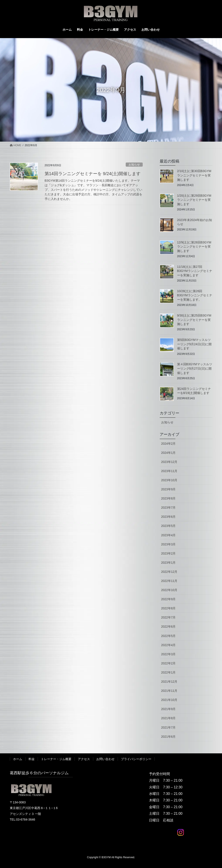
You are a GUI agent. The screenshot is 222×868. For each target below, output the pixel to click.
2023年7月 (169, 508)
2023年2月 (169, 553)
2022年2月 (169, 663)
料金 (32, 759)
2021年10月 (169, 700)
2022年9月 (169, 599)
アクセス (84, 759)
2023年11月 (169, 471)
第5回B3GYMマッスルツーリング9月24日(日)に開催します (194, 344)
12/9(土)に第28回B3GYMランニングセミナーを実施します (194, 247)
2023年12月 (169, 462)
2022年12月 (169, 572)
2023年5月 (169, 526)
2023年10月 (169, 480)
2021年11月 (169, 691)
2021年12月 (169, 682)
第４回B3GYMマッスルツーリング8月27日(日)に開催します (195, 368)
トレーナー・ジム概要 (56, 759)
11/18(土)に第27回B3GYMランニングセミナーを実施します (195, 271)
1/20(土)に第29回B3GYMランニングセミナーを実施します (194, 200)
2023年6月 (169, 517)
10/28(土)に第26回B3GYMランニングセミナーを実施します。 (195, 295)
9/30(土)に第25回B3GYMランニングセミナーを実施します (194, 320)
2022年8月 (169, 608)
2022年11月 (169, 581)
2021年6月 (169, 737)
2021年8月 (169, 718)
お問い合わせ (105, 759)
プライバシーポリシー (136, 759)
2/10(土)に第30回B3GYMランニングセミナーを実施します (194, 175)
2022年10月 (169, 590)
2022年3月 (169, 654)
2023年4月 (169, 535)
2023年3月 (169, 544)
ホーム (18, 759)
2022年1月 (169, 672)
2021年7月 (169, 727)
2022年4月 (169, 645)
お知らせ (134, 165)
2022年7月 (169, 617)
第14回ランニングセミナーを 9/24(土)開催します (93, 174)
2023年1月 (169, 563)
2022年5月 (169, 636)
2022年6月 (169, 627)
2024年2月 (169, 444)
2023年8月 (169, 498)
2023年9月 (169, 489)
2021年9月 (169, 709)
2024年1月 (169, 453)
